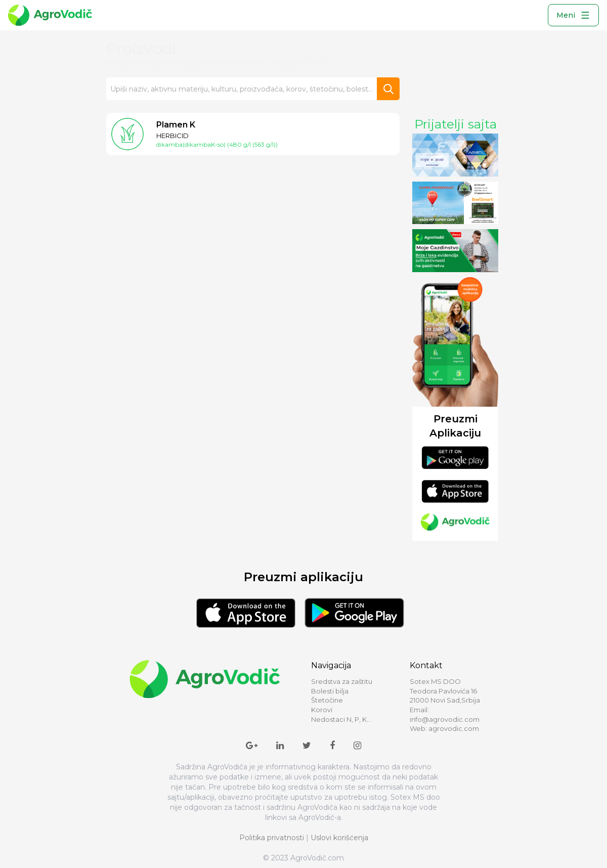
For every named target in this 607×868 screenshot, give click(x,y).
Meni (573, 15)
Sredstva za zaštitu (342, 681)
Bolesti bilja (330, 691)
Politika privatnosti (272, 838)
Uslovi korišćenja (339, 838)
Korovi (322, 710)
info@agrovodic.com (445, 719)
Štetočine (327, 700)
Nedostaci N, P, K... (341, 719)
